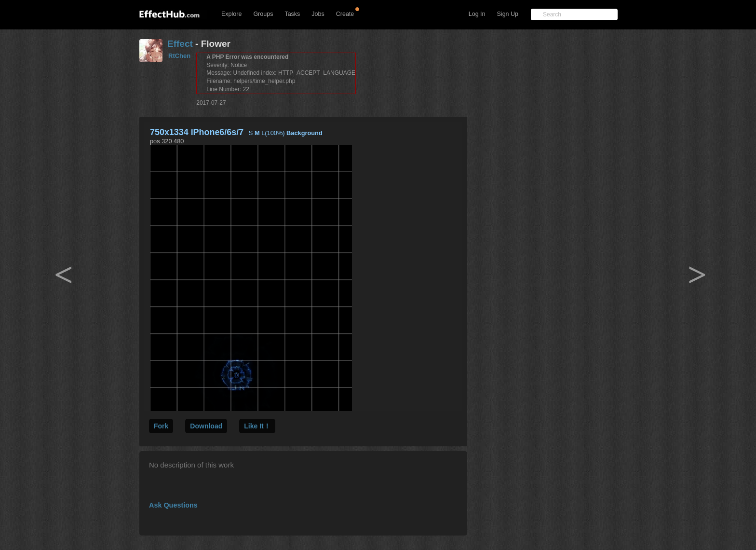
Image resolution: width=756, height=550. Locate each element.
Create (345, 14)
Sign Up (508, 14)
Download (206, 426)
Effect (180, 44)
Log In (477, 14)
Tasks (292, 14)
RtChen (179, 56)
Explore (231, 14)
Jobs (318, 14)
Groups (263, 14)
